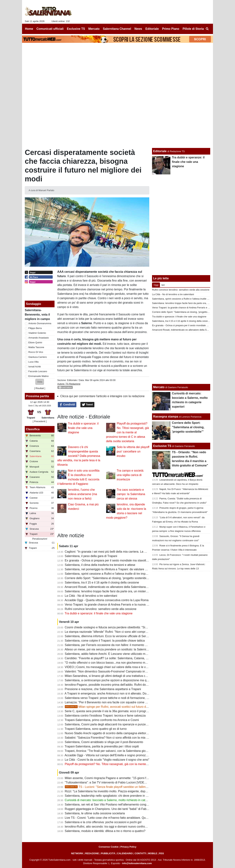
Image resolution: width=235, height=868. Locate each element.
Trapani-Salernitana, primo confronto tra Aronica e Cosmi (102, 720)
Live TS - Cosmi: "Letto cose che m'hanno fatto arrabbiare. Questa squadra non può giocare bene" (129, 818)
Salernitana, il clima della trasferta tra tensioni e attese (100, 565)
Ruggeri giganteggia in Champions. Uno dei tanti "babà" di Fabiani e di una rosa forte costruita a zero (131, 809)
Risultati (40, 388)
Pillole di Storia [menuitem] (193, 29)
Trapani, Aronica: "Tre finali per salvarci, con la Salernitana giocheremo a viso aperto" (120, 751)
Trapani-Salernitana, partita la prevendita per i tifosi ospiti (102, 746)
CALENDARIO (125, 853)
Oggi (156, 285)
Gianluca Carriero (38, 357)
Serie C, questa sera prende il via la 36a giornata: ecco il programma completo (116, 711)
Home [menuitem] (29, 29)
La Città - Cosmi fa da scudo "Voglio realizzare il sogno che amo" (107, 760)
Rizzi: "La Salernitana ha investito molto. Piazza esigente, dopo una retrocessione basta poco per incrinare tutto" (138, 791)
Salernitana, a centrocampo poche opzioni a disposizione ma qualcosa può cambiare (120, 680)
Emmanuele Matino (39, 376)
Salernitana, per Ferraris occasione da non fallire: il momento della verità (112, 645)
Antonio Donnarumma (40, 323)
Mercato (159, 387)
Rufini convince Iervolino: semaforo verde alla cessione (101, 609)
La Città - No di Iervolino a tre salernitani (91, 596)
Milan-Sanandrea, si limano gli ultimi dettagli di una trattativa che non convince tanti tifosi (122, 676)
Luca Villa (34, 362)
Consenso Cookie (109, 847)
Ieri (163, 285)
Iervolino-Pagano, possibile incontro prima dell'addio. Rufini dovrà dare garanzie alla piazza (124, 685)
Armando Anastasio (39, 338)
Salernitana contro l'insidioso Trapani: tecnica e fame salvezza (105, 716)
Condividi (67, 405)
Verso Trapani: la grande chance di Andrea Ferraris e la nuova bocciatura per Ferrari (120, 605)
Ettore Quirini (35, 342)
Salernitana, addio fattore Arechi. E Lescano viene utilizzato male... (108, 654)
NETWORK (77, 853)
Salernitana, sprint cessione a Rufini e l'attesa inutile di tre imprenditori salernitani (118, 574)
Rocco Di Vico (36, 352)
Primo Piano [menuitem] (171, 29)
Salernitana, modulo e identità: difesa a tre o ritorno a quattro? (105, 831)
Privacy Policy (128, 847)
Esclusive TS (162, 446)
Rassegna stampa (166, 417)
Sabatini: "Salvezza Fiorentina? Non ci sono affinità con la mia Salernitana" (113, 738)
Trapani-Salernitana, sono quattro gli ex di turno (96, 729)
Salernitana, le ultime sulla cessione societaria (95, 813)
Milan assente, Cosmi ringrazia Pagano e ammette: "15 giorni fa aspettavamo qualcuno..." (123, 778)
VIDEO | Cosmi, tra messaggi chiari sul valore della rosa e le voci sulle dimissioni (117, 667)
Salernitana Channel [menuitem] (117, 29)
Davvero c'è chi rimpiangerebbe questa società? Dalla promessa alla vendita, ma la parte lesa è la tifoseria (79, 456)
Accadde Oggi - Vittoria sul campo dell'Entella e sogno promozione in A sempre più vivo (121, 755)
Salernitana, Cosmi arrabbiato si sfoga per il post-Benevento (104, 742)
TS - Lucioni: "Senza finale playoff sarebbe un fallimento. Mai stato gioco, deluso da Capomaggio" (135, 787)
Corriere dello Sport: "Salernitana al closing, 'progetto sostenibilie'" (108, 578)
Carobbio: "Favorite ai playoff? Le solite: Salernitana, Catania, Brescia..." (112, 658)
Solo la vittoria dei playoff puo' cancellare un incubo (133, 451)
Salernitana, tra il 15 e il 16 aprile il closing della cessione (102, 582)
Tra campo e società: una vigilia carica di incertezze (130, 475)
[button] (40, 382)
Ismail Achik (35, 367)
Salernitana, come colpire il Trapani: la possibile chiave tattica (105, 641)
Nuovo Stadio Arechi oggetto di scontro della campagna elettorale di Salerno (114, 733)
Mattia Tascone (36, 347)
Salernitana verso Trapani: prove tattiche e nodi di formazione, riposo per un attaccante (121, 698)
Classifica (33, 429)
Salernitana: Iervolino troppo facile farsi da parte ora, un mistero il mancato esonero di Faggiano (127, 591)
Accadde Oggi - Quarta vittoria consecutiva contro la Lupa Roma (107, 600)
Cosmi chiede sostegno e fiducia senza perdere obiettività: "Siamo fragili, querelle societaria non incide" (132, 627)
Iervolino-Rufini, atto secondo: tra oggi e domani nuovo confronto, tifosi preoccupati (119, 827)
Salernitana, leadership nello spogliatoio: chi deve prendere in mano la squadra (116, 796)
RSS (162, 853)
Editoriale (72, 380)
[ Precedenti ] (40, 421)
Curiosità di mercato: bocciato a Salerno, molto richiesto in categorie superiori (115, 800)
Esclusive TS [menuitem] (76, 29)
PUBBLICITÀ (108, 853)
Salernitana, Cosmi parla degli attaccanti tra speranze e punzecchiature (111, 724)
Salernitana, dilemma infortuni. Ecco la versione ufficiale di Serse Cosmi (112, 636)
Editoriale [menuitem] (152, 29)
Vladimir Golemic (37, 333)
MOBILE (153, 853)
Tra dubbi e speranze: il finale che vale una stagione (83, 428)
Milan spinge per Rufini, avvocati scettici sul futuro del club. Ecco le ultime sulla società (128, 707)
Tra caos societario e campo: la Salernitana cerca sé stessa (131, 494)
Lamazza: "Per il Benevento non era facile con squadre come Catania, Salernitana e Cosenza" (126, 702)
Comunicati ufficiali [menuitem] (50, 29)
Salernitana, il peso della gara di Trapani (91, 556)
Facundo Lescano (38, 371)
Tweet (87, 405)
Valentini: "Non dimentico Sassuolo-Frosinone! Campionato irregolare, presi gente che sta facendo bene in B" (136, 671)
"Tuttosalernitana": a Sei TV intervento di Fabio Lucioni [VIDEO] (106, 782)
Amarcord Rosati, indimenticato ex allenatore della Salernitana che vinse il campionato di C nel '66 (129, 587)
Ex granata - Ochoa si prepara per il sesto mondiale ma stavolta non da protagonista (120, 560)
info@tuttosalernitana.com (137, 863)
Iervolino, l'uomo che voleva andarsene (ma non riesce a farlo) (82, 494)
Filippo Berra (35, 328)
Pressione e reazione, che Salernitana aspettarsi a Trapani (103, 689)
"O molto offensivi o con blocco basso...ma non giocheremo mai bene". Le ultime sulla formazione (128, 663)
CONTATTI (140, 853)
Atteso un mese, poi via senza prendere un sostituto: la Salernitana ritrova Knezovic (119, 649)
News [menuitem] (138, 29)
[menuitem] (207, 29)
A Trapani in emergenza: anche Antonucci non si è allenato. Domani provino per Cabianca (123, 693)
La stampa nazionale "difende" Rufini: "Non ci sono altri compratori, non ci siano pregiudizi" (124, 632)
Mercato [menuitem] (94, 29)
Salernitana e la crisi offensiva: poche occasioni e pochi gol (103, 822)
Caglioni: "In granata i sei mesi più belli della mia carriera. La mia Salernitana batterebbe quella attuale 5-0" (134, 552)
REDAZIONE (92, 853)
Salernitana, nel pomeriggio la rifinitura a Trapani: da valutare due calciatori (114, 569)
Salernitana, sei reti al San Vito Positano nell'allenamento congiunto (109, 805)
